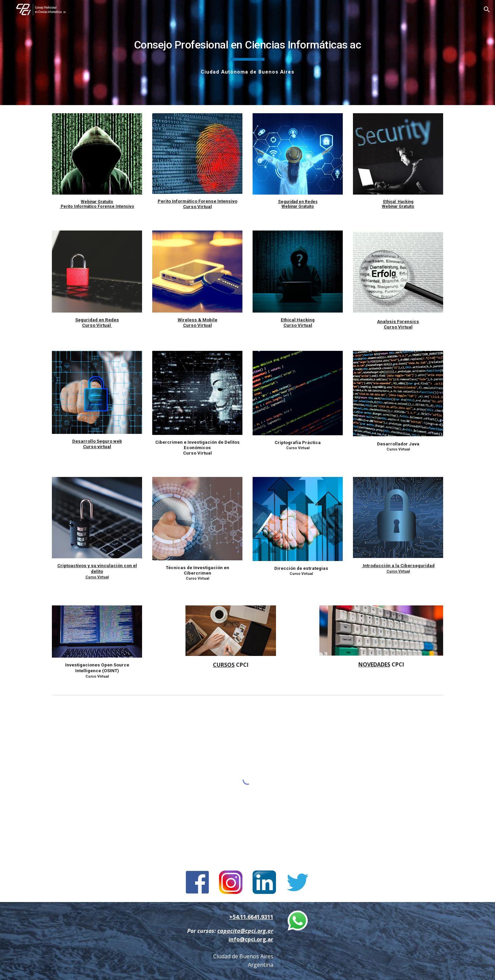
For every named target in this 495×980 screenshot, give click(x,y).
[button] (487, 9)
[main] (248, 53)
